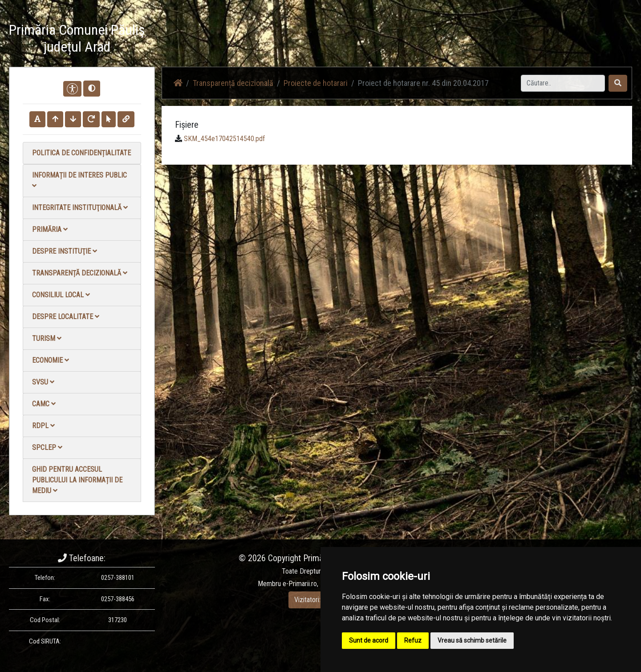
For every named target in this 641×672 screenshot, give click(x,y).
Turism (47, 338)
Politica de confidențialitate (81, 153)
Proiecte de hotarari (316, 83)
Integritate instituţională (80, 208)
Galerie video (438, 40)
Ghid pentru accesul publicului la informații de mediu (77, 480)
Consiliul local (61, 295)
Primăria (50, 229)
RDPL (43, 426)
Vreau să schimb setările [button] (472, 640)
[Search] (563, 83)
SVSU (43, 382)
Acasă (349, 40)
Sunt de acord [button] (369, 640)
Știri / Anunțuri (389, 40)
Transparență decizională (80, 273)
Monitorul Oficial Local (577, 40)
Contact (524, 40)
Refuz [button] (413, 640)
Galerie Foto (484, 40)
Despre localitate (66, 317)
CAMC (44, 404)
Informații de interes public (79, 180)
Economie (51, 360)
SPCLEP (47, 447)
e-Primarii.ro (300, 584)
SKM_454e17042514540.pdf (224, 139)
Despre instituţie (65, 251)
